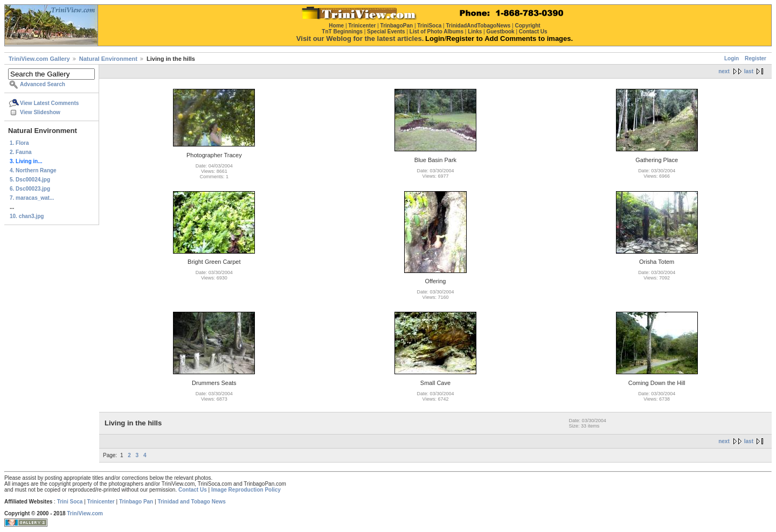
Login (732, 58)
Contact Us (193, 490)
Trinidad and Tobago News (192, 502)
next (724, 71)
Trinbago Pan (136, 502)
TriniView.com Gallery (39, 59)
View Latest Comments (49, 103)
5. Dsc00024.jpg (30, 180)
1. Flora (19, 143)
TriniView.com (85, 513)
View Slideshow (40, 112)
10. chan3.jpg (27, 216)
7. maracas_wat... (32, 198)
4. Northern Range (33, 170)
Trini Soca (70, 502)
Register (756, 58)
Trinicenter (101, 502)
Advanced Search (43, 84)
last (749, 71)
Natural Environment (108, 59)
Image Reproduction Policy (246, 490)
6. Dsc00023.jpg (30, 189)
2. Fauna (21, 152)
